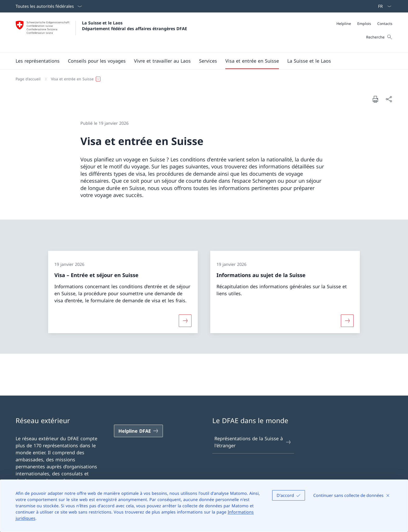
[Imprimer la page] (375, 99)
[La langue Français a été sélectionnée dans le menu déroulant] (383, 6)
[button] (38, 61)
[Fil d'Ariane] (202, 79)
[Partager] (389, 99)
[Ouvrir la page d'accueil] (101, 32)
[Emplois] (364, 24)
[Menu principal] (200, 61)
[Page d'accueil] (28, 79)
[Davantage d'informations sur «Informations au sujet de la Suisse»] (347, 320)
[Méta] (364, 24)
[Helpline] (344, 24)
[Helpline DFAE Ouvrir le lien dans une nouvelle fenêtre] (138, 431)
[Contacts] (385, 24)
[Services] (208, 61)
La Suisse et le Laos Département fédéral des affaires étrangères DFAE (135, 26)
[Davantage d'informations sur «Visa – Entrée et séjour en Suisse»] (185, 320)
